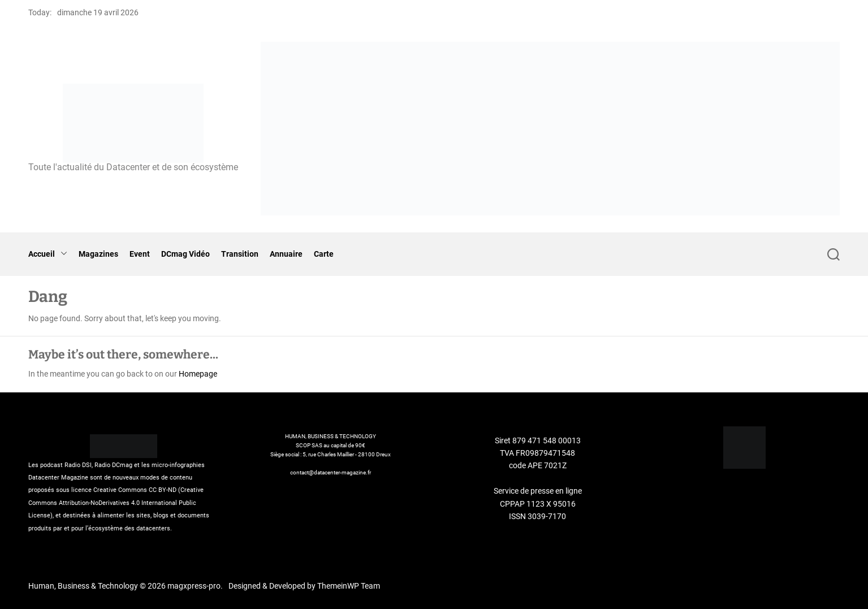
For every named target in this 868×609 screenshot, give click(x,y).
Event (140, 254)
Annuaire (286, 254)
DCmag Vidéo (185, 254)
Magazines (98, 254)
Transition (240, 254)
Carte (324, 254)
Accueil (48, 254)
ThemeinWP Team (349, 586)
